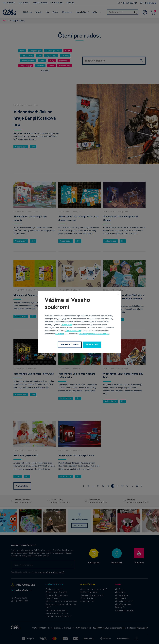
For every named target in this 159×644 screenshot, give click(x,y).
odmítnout (60, 334)
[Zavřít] (118, 294)
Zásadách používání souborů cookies (94, 334)
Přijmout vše (67, 325)
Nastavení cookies (73, 331)
